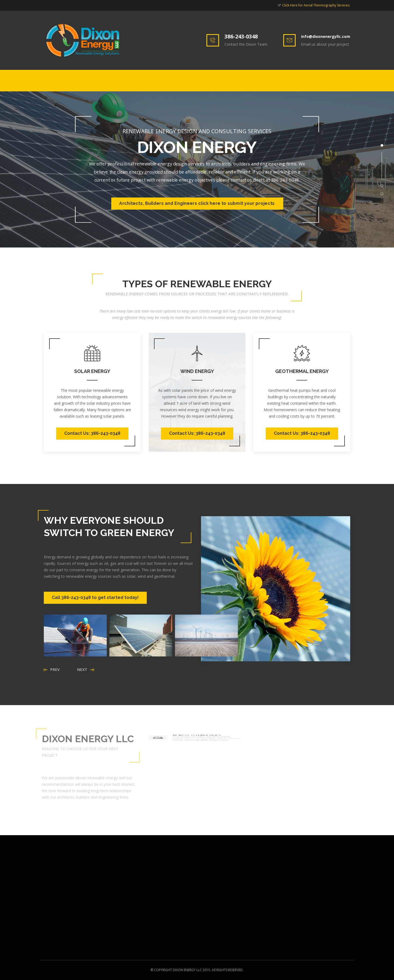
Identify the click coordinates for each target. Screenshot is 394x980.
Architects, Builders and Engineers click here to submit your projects (197, 203)
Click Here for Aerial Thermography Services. (316, 5)
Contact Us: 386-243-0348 (92, 433)
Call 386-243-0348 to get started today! (95, 597)
